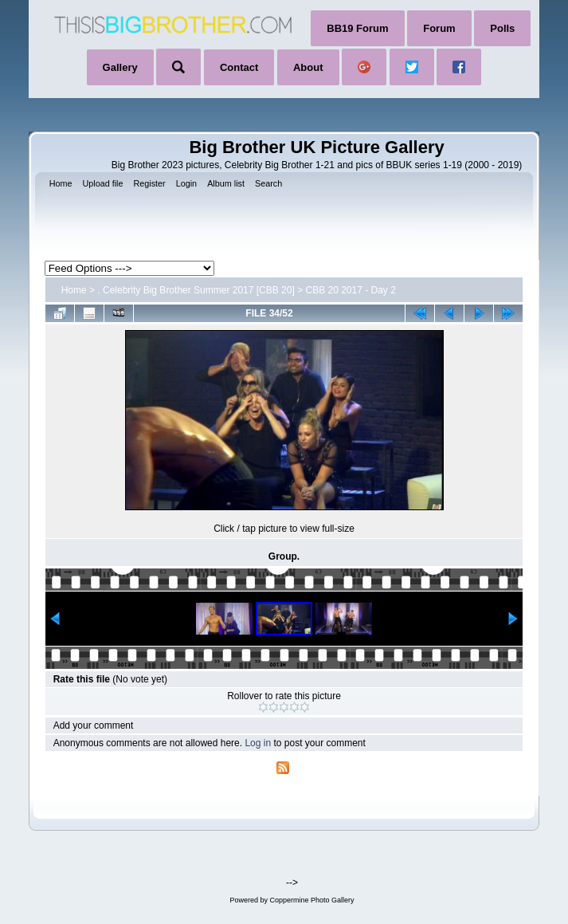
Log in (258, 743)
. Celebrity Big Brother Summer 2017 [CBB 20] (196, 290)
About (308, 67)
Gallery (120, 67)
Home (74, 290)
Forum (439, 28)
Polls (502, 28)
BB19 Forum (357, 28)
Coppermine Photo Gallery (311, 900)
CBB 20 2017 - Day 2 (350, 290)
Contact (239, 67)
